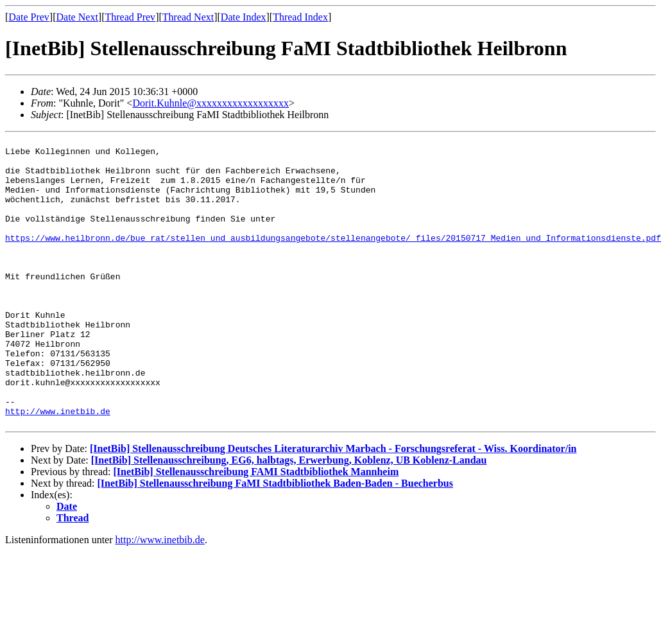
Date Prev (29, 17)
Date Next (77, 17)
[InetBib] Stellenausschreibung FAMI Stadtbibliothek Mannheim (256, 529)
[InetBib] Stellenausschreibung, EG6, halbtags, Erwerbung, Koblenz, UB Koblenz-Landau (289, 518)
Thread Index (300, 17)
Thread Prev (130, 17)
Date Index (244, 17)
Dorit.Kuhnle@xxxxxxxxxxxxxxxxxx (210, 103)
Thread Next (188, 17)
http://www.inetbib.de (58, 467)
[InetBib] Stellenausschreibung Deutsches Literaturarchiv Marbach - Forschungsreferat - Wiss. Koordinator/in (333, 506)
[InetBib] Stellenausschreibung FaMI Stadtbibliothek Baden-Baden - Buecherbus (275, 541)
